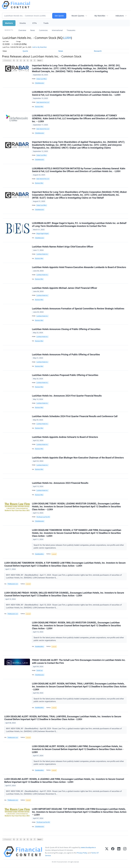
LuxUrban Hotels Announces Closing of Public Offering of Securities (66, 329)
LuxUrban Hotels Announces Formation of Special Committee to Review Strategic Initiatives (78, 309)
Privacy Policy (82, 853)
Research (98, 51)
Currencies (43, 30)
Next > (40, 60)
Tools (46, 23)
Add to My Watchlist (44, 47)
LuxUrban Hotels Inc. (42, 254)
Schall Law (40, 671)
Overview (22, 30)
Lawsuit (54, 554)
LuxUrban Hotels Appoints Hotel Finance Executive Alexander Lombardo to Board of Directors (79, 267)
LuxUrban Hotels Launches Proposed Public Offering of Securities (65, 375)
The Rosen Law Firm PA (43, 517)
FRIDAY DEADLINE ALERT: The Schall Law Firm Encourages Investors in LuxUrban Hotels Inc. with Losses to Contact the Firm (79, 662)
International (57, 30)
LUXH (67, 38)
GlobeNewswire (40, 83)
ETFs (35, 23)
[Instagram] (125, 852)
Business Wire (39, 107)
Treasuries (71, 30)
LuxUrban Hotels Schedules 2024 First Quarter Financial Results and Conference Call (75, 416)
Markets (9, 23)
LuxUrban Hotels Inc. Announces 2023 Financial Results (60, 483)
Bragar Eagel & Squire (43, 234)
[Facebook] (113, 852)
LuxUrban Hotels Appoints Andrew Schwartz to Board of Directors (65, 437)
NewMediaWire (39, 554)
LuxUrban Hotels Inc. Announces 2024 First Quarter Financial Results (67, 396)
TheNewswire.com (13, 584)
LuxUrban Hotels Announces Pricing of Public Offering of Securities (66, 355)
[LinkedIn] (119, 852)
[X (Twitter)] (107, 852)
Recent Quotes (78, 16)
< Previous (7, 60)
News (33, 30)
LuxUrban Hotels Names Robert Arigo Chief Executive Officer (63, 247)
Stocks (23, 23)
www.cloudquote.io (88, 848)
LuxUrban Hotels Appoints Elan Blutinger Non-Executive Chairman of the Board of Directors (78, 458)
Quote (25, 51)
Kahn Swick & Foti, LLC (43, 102)
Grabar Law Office (41, 79)
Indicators (120, 16)
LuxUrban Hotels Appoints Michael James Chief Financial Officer (65, 288)
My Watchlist (100, 16)
